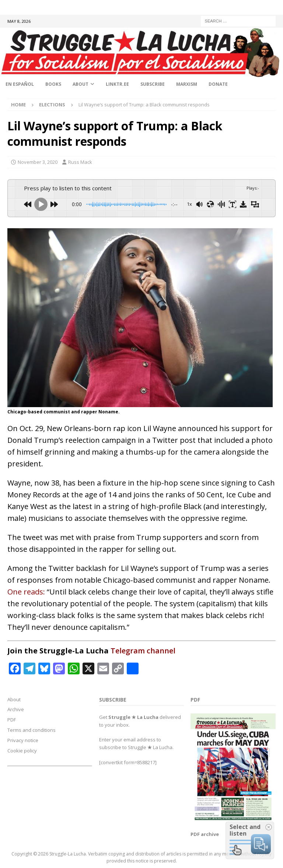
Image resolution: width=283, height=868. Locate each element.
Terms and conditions (32, 730)
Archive (16, 709)
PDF (12, 720)
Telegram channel (143, 651)
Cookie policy (22, 751)
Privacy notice (23, 740)
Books (53, 84)
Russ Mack (80, 162)
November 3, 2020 (38, 162)
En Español (20, 84)
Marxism (187, 84)
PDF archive (205, 834)
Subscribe (153, 84)
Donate (218, 84)
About (81, 84)
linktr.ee (117, 84)
